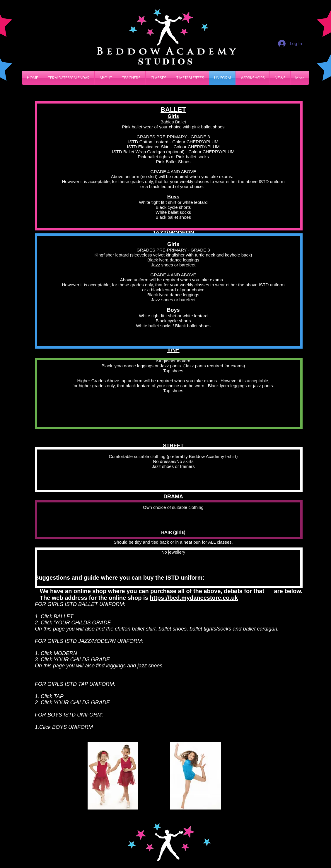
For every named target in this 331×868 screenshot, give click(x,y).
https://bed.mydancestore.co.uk (194, 598)
